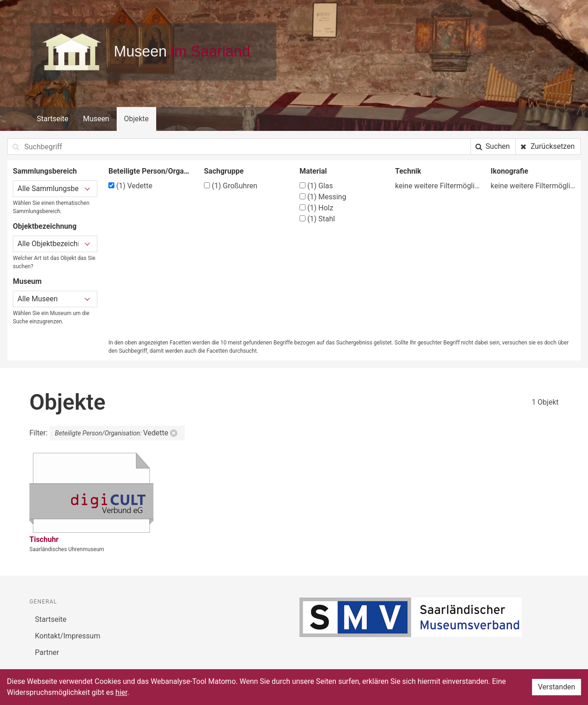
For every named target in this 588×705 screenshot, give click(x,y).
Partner (47, 652)
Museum (27, 281)
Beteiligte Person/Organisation (151, 171)
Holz (316, 208)
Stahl (317, 219)
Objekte (136, 119)
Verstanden (557, 687)
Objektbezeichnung (45, 226)
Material (313, 171)
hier (121, 692)
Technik (408, 171)
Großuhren (231, 186)
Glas (316, 186)
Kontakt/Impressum (68, 636)
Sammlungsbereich (45, 171)
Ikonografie (509, 171)
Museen (96, 119)
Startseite (53, 119)
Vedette (130, 186)
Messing (323, 197)
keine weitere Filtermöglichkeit (437, 186)
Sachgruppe (224, 171)
